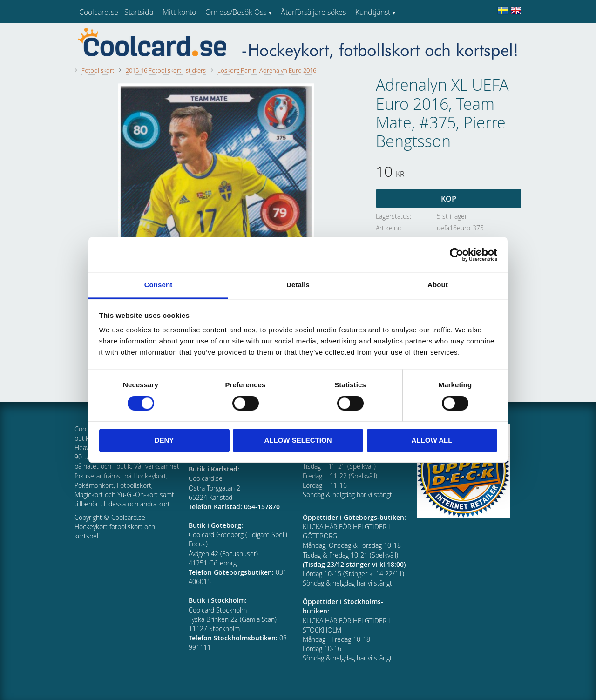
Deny (164, 440)
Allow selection (298, 440)
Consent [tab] (159, 285)
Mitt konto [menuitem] (179, 12)
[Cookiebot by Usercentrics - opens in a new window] (457, 255)
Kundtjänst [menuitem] (373, 12)
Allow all (432, 440)
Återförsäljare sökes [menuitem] (313, 12)
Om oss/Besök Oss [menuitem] (236, 12)
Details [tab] (298, 285)
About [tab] (438, 285)
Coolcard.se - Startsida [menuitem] (116, 12)
